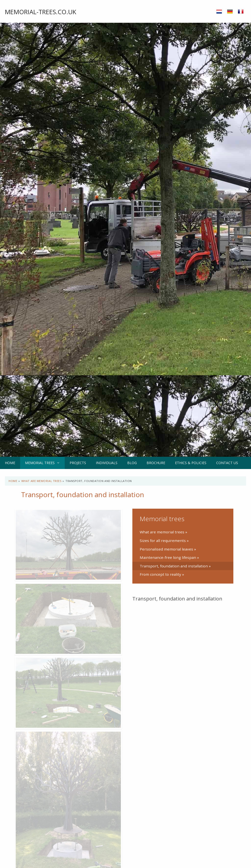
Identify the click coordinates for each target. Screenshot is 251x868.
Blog (132, 463)
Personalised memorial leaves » (168, 549)
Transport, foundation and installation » (175, 566)
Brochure (156, 463)
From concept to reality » (162, 574)
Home (10, 463)
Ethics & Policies (191, 463)
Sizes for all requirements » (164, 540)
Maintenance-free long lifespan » (169, 557)
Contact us (227, 463)
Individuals (107, 463)
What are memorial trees (41, 481)
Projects (78, 463)
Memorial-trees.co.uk (41, 12)
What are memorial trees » (163, 532)
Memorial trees (45, 463)
